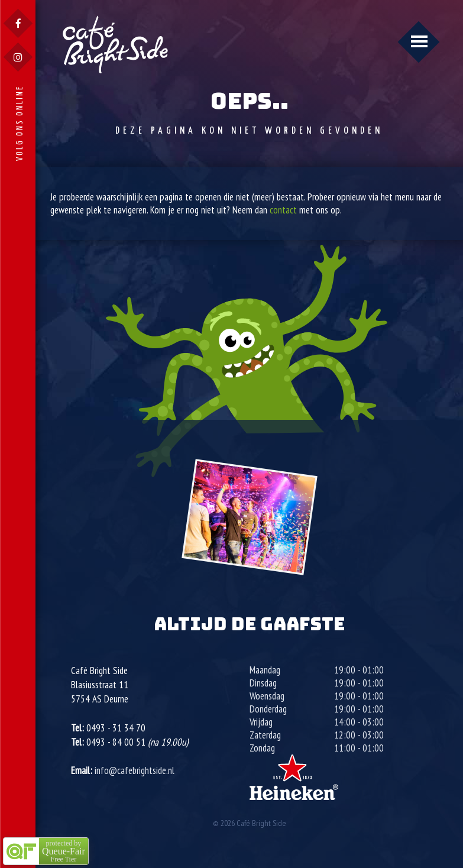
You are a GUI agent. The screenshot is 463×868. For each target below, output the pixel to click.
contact (283, 210)
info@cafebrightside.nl (135, 770)
